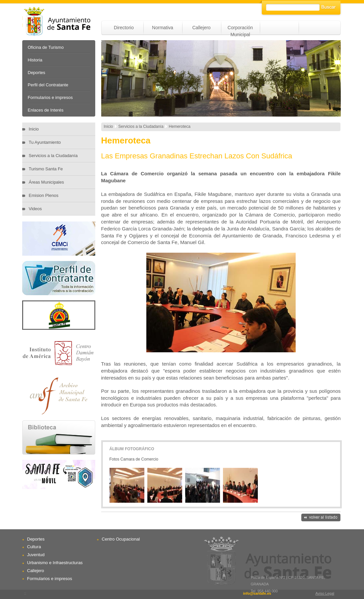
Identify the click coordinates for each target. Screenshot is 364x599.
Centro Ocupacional (121, 539)
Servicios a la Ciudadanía (53, 156)
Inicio (34, 129)
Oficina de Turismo (46, 47)
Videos (36, 209)
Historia (35, 60)
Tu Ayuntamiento (45, 142)
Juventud (36, 555)
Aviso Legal (325, 593)
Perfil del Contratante (48, 85)
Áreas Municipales (46, 182)
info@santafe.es (257, 593)
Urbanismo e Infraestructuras (55, 563)
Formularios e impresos (50, 97)
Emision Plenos (44, 195)
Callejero (201, 28)
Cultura (34, 547)
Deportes (37, 73)
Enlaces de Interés (46, 110)
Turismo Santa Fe (46, 169)
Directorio (124, 28)
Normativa (163, 28)
